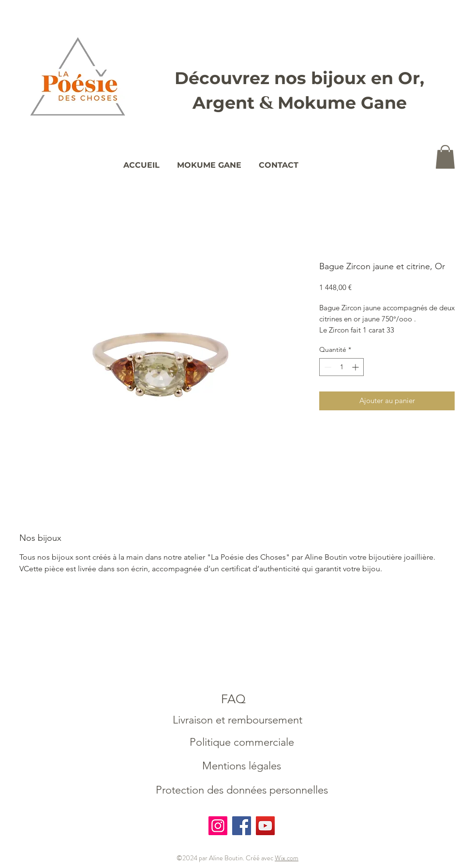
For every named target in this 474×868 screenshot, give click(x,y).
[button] (445, 157)
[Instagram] (218, 826)
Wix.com (287, 858)
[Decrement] (327, 367)
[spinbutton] (341, 367)
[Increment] (356, 367)
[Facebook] (242, 826)
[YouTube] (265, 826)
